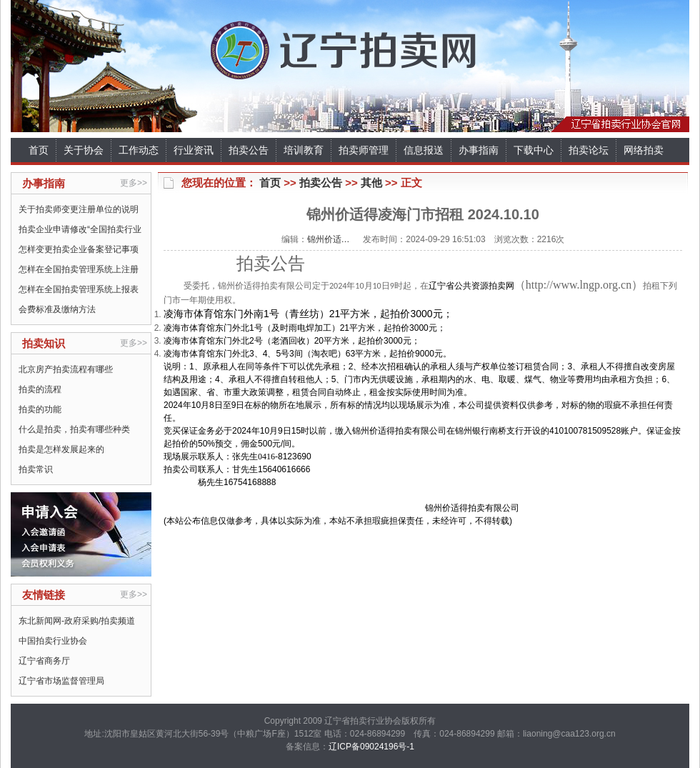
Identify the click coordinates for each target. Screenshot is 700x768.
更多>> (134, 183)
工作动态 (139, 150)
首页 (39, 150)
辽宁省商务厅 (44, 661)
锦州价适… (329, 239)
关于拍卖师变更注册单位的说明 (79, 209)
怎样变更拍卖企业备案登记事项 (79, 249)
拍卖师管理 (364, 150)
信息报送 (424, 150)
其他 (371, 183)
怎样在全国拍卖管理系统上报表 (79, 289)
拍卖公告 (249, 150)
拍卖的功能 (40, 409)
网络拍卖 (644, 150)
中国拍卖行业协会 (53, 641)
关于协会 (84, 150)
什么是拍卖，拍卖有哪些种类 (74, 429)
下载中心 (534, 150)
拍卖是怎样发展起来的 (61, 449)
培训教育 (304, 150)
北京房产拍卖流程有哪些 (66, 369)
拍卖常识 (36, 469)
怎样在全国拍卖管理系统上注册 (79, 269)
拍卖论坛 (589, 150)
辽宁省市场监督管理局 (61, 681)
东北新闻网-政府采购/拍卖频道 (77, 621)
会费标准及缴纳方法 (57, 309)
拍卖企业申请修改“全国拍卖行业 (80, 229)
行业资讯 (194, 150)
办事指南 (479, 150)
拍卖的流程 (40, 389)
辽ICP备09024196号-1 (371, 747)
